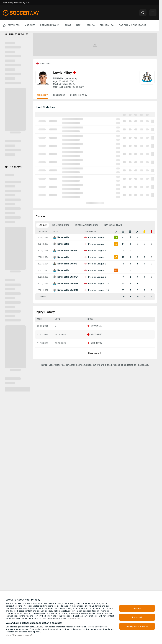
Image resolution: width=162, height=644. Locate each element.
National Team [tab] (113, 225)
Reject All (137, 617)
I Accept (137, 608)
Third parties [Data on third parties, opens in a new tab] (74, 618)
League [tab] (43, 225)
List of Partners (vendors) (19, 635)
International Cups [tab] (87, 225)
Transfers (59, 95)
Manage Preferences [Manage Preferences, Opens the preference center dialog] (137, 626)
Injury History (79, 95)
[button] (143, 13)
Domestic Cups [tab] (61, 225)
